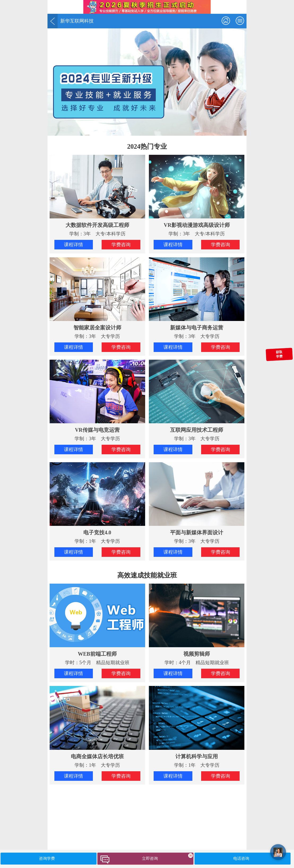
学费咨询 (121, 245)
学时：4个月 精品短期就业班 (197, 624)
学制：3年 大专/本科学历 (97, 196)
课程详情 (73, 245)
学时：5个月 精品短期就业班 (97, 624)
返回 (53, 21)
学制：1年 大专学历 (97, 503)
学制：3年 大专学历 (97, 298)
